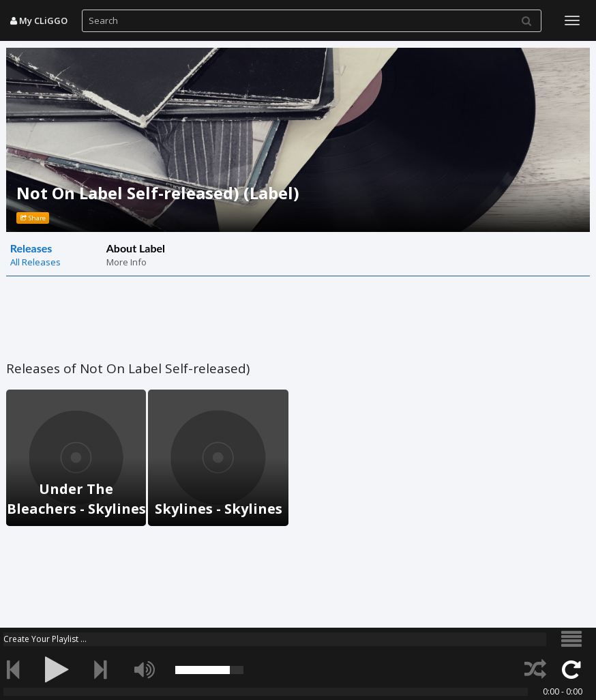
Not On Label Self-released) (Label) (158, 193)
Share (33, 218)
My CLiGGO (39, 20)
